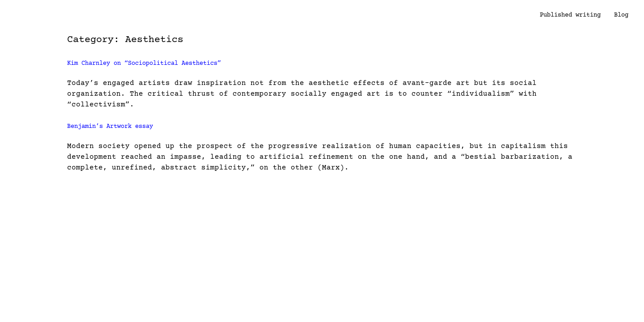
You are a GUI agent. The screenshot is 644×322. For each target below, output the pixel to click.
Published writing (570, 15)
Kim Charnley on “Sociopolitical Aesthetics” (144, 64)
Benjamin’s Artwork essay (110, 127)
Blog (621, 15)
